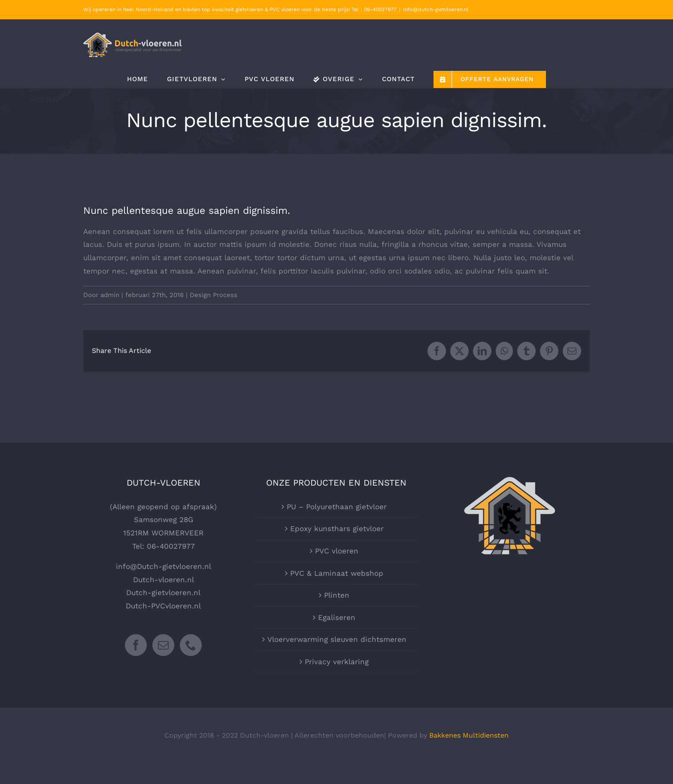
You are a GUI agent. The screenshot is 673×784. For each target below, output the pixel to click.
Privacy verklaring (337, 662)
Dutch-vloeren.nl (164, 580)
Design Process (214, 295)
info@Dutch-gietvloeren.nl (164, 566)
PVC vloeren (337, 551)
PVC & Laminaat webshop (337, 573)
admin (110, 295)
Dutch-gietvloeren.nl (163, 593)
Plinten (337, 595)
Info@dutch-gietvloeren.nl (436, 9)
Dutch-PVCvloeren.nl (163, 606)
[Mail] (163, 645)
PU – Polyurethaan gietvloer (337, 507)
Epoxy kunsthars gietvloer (337, 529)
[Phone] (191, 645)
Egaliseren (337, 617)
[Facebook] (136, 645)
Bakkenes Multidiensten (469, 735)
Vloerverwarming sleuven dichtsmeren (337, 639)
